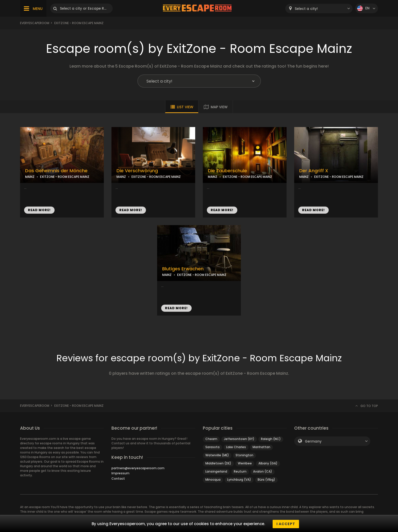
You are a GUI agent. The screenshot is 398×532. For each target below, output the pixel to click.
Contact (118, 479)
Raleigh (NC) (271, 439)
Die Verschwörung (137, 171)
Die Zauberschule (227, 171)
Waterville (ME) (217, 455)
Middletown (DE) (218, 463)
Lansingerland (216, 471)
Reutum (240, 471)
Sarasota (212, 447)
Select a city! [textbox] (306, 9)
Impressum (120, 473)
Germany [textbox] (313, 441)
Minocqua (213, 480)
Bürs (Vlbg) (266, 480)
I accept (286, 524)
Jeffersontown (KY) (239, 439)
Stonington (244, 455)
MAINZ (30, 177)
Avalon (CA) (263, 471)
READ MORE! (39, 210)
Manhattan (261, 447)
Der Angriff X (314, 171)
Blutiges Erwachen (183, 269)
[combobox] (319, 9)
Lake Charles (236, 447)
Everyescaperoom (35, 23)
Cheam (211, 439)
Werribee (245, 463)
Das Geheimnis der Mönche (56, 171)
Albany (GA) (268, 463)
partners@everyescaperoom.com (138, 468)
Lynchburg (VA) (239, 480)
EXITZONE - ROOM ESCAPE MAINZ (65, 177)
